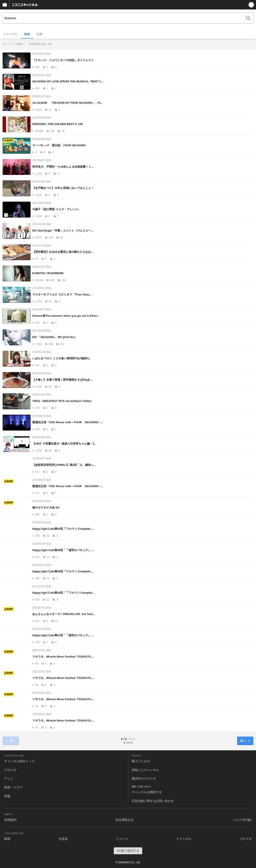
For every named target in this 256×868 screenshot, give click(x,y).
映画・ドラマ (13, 787)
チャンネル (10, 34)
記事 (40, 34)
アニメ (9, 778)
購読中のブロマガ (144, 778)
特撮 (7, 796)
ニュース (122, 839)
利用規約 (10, 820)
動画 (27, 34)
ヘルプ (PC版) (242, 820)
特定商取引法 (125, 820)
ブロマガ (10, 770)
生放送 (63, 839)
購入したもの (141, 761)
